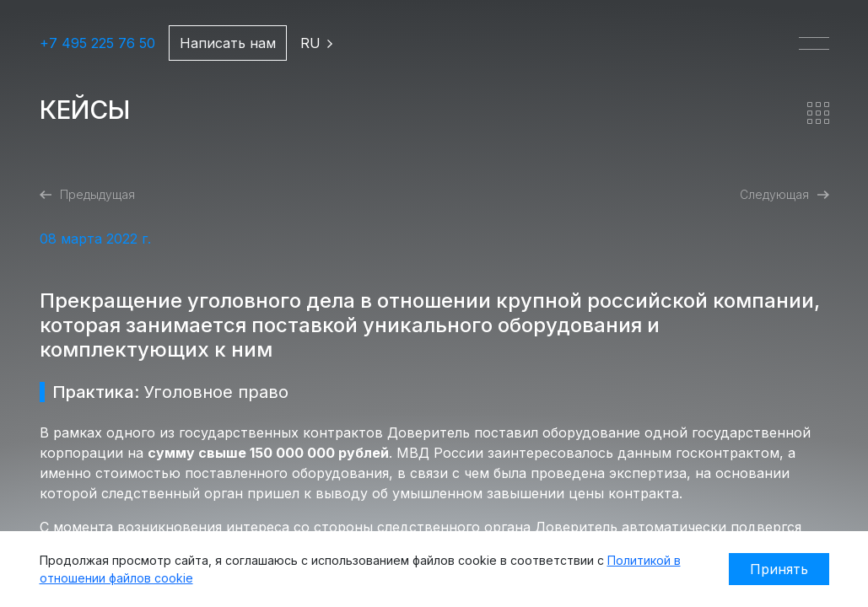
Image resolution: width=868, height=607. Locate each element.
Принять (779, 569)
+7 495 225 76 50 (97, 43)
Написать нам (228, 43)
